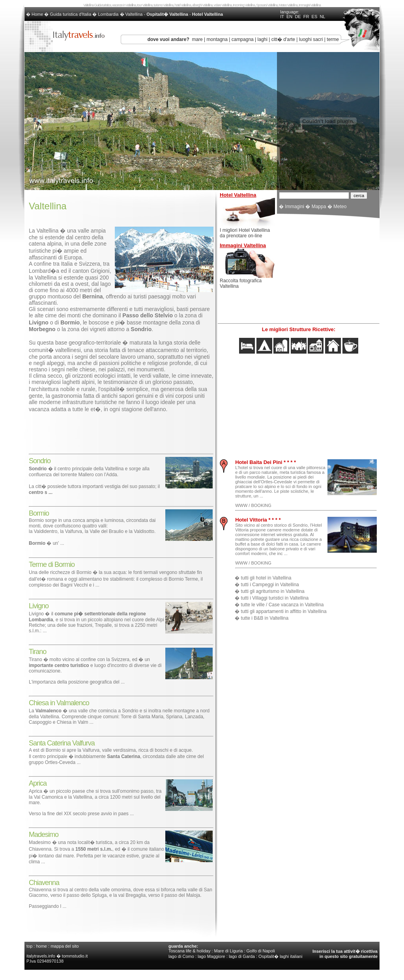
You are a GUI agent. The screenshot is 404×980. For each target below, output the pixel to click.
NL (322, 17)
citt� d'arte (283, 39)
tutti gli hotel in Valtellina (266, 578)
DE (298, 17)
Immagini (295, 207)
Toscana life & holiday (189, 951)
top (29, 946)
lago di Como (181, 956)
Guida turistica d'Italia (71, 14)
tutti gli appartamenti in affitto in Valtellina (284, 611)
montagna (217, 39)
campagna (243, 39)
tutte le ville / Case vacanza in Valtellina (282, 605)
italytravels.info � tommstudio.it (58, 956)
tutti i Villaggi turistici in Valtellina (275, 598)
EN (289, 17)
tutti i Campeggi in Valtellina (270, 585)
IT (282, 17)
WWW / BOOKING (253, 505)
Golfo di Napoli (261, 951)
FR (306, 17)
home (41, 946)
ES (315, 17)
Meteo (340, 207)
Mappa (319, 207)
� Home (35, 14)
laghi (263, 39)
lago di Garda (242, 956)
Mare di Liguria (229, 951)
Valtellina (134, 14)
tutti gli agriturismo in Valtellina (273, 591)
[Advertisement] (121, 431)
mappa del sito (65, 946)
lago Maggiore (211, 956)
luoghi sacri (311, 39)
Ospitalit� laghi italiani (280, 956)
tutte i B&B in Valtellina (265, 618)
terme (333, 39)
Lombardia (108, 14)
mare (197, 39)
